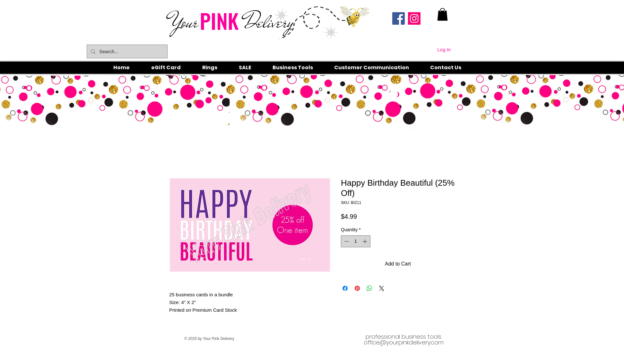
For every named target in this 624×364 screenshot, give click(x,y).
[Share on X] (382, 288)
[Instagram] (414, 18)
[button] (217, 68)
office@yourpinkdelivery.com (404, 342)
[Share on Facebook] (345, 288)
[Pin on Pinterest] (357, 288)
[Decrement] (346, 241)
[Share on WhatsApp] (369, 288)
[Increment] (365, 241)
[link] (442, 14)
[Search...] (126, 51)
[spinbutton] (356, 241)
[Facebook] (399, 18)
